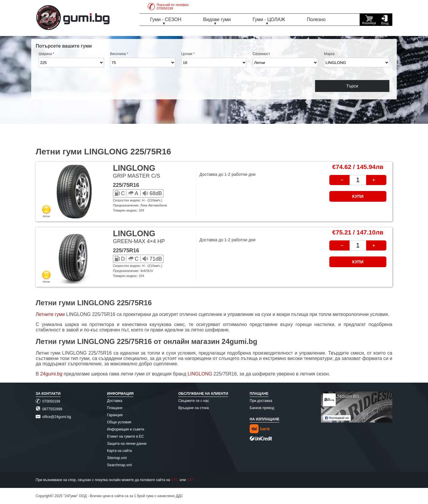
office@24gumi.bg (53, 417)
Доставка (115, 401)
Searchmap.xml (119, 465)
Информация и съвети (126, 429)
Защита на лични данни (127, 444)
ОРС (175, 480)
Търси (352, 86)
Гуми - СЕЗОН (166, 19)
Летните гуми (50, 314)
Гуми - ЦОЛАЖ (269, 19)
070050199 (48, 401)
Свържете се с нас (194, 401)
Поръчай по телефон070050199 (168, 7)
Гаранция (115, 415)
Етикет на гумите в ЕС (125, 436)
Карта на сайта (119, 451)
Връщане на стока (193, 408)
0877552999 (49, 409)
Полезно (316, 19)
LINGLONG (200, 374)
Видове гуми (217, 19)
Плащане (115, 408)
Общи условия (119, 422)
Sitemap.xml (117, 458)
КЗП (190, 480)
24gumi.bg (51, 374)
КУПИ (358, 196)
